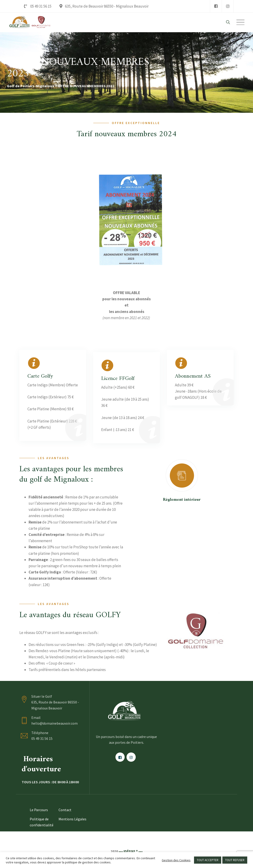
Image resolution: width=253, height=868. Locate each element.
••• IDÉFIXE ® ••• (131, 851)
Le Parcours (39, 810)
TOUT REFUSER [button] (235, 860)
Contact (65, 810)
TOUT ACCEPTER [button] (208, 860)
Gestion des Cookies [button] (176, 860)
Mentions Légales (72, 819)
